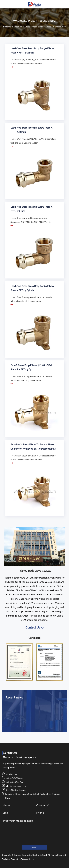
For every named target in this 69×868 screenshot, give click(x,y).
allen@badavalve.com (16, 786)
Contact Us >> (35, 628)
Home (8, 27)
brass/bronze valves (41, 582)
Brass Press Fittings (34, 27)
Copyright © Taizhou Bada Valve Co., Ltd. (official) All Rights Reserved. (34, 855)
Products (18, 27)
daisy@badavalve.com (16, 790)
